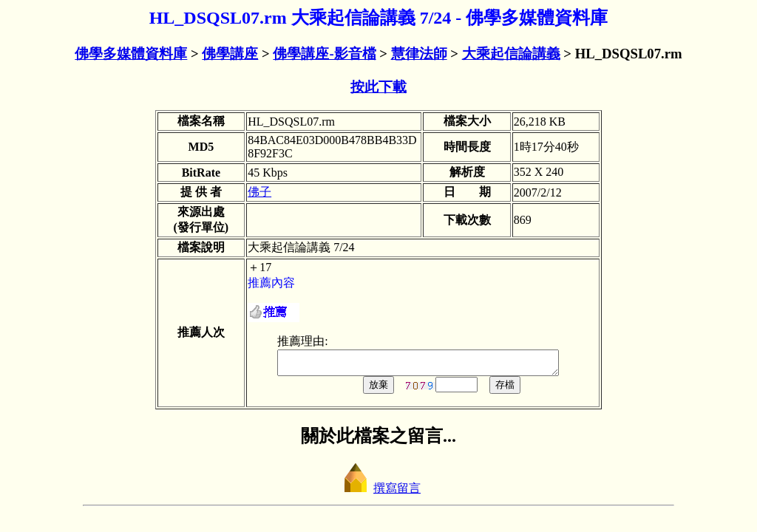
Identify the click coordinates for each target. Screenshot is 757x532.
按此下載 (378, 87)
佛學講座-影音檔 (324, 54)
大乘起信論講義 (511, 54)
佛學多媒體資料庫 (131, 54)
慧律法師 (419, 54)
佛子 (259, 192)
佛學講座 (230, 54)
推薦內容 (271, 283)
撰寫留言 (378, 492)
